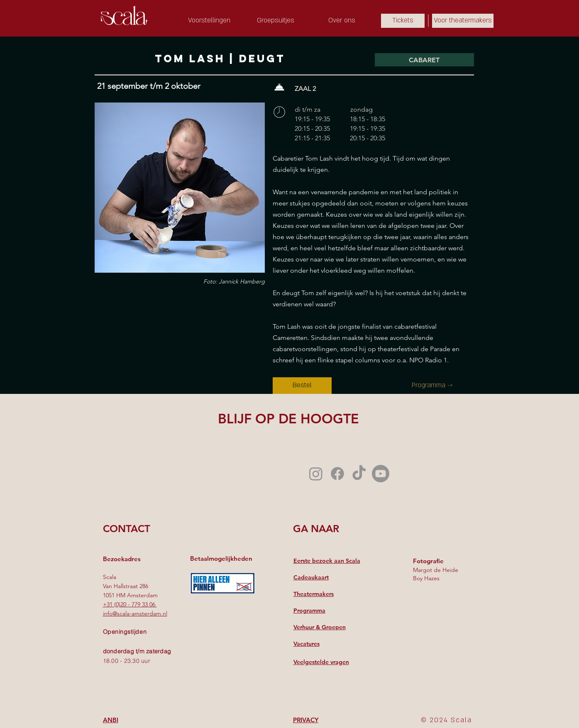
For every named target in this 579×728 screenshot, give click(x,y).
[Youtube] (381, 474)
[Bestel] (302, 386)
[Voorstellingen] (209, 21)
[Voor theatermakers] (463, 21)
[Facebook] (337, 474)
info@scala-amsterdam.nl (135, 613)
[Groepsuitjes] (276, 21)
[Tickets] (403, 21)
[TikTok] (359, 474)
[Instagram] (316, 474)
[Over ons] (342, 21)
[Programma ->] (432, 386)
